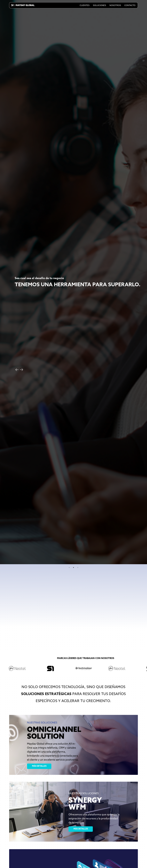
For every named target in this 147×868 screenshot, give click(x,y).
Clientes (85, 5)
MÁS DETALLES (39, 766)
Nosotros (115, 5)
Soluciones (100, 5)
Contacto (130, 5)
